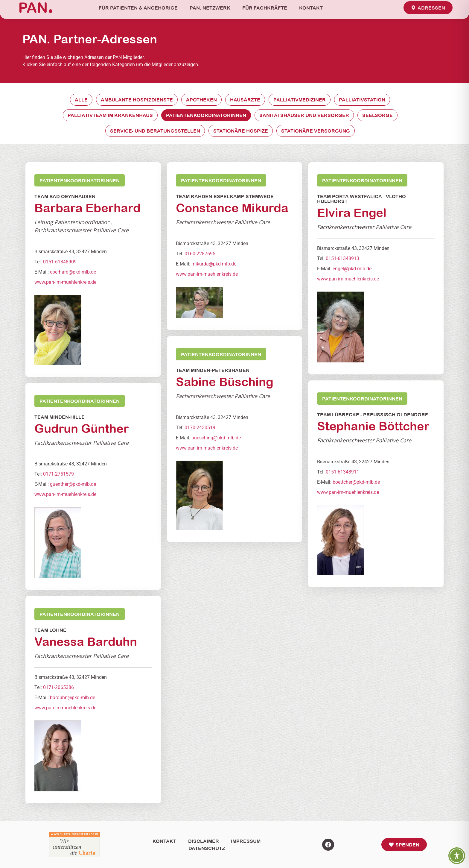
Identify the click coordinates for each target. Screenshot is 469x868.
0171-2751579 (58, 474)
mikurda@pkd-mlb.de (214, 264)
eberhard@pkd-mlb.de (73, 272)
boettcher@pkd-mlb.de (356, 482)
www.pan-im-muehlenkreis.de (65, 282)
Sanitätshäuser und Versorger (304, 115)
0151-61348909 (60, 262)
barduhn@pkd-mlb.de (73, 698)
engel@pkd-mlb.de (352, 269)
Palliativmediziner (300, 100)
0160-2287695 (200, 254)
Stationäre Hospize (241, 131)
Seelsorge (377, 115)
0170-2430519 (200, 428)
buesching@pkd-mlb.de (216, 438)
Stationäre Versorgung (316, 131)
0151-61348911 (342, 472)
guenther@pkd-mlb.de (73, 484)
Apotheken (201, 100)
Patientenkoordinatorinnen (206, 115)
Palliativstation (362, 100)
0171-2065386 (58, 687)
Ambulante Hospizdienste (137, 100)
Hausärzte (245, 100)
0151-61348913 (342, 258)
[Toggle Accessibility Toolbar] (457, 856)
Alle (81, 100)
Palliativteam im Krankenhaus (110, 115)
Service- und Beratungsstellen (155, 131)
